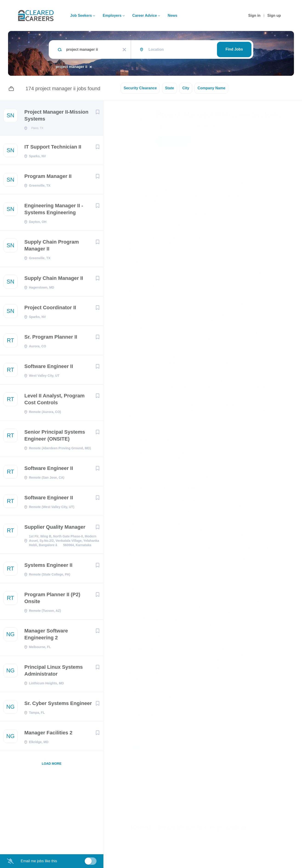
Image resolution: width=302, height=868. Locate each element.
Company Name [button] (211, 88)
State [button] (170, 88)
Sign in (254, 15)
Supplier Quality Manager (55, 528)
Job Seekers (81, 15)
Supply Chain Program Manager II (52, 247)
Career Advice (145, 15)
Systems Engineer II (48, 566)
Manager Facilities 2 (48, 734)
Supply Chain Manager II (54, 280)
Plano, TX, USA (143, 163)
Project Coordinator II (50, 309)
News (173, 15)
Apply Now (174, 141)
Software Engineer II (49, 368)
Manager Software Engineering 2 (46, 636)
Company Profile (145, 848)
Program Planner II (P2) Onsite (52, 599)
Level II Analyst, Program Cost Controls (54, 400)
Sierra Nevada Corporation (186, 126)
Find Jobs (234, 49)
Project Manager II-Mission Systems (56, 115)
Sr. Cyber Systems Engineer (58, 705)
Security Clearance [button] (140, 88)
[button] (281, 142)
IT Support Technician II (53, 148)
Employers (112, 15)
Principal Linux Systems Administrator (54, 672)
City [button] (186, 88)
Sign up (274, 15)
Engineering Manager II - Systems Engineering (54, 210)
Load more (52, 765)
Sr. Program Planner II (51, 338)
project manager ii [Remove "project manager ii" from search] (71, 67)
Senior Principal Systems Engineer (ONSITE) (55, 437)
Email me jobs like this (39, 861)
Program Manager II (48, 178)
